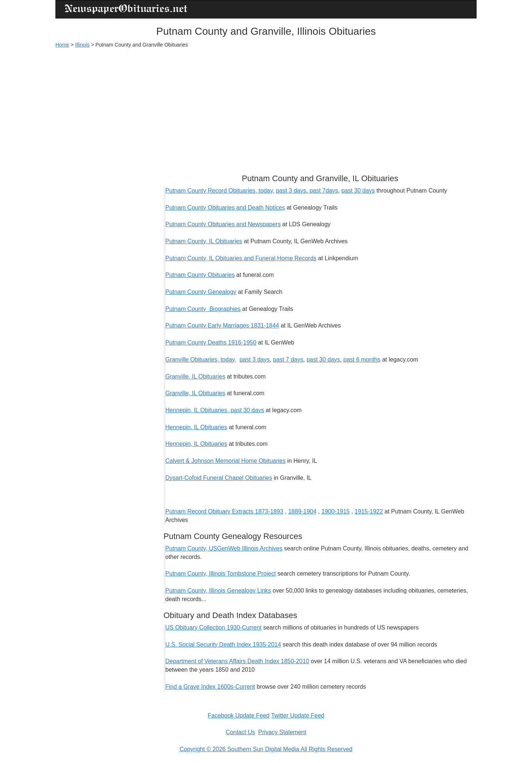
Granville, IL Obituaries (195, 377)
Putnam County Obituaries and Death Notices (225, 208)
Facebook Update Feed (238, 715)
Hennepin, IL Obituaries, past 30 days (215, 410)
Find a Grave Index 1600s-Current (210, 687)
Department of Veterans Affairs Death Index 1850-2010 (237, 661)
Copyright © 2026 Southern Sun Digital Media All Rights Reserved (266, 749)
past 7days (323, 191)
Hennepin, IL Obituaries (197, 427)
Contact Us (240, 732)
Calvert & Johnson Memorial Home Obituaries (226, 461)
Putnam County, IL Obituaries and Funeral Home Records (241, 258)
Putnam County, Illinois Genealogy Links (218, 591)
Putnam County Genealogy (201, 292)
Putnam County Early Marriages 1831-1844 (222, 325)
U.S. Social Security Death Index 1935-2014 (223, 645)
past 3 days (291, 191)
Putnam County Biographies (203, 309)
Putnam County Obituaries (200, 275)
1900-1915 (336, 511)
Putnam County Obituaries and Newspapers (223, 224)
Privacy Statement (282, 732)
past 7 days (288, 360)
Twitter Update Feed (298, 715)
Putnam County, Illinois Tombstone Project (221, 574)
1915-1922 (369, 511)
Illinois (82, 45)
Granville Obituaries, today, (201, 360)
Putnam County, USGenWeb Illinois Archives (224, 548)
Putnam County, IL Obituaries (204, 241)
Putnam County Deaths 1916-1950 (211, 342)
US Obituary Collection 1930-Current (214, 628)
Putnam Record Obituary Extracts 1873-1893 (224, 511)
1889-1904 (302, 511)
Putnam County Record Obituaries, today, (220, 191)
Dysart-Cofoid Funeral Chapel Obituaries (219, 478)
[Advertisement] (266, 108)
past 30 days (358, 191)
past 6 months (362, 360)
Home (62, 45)
